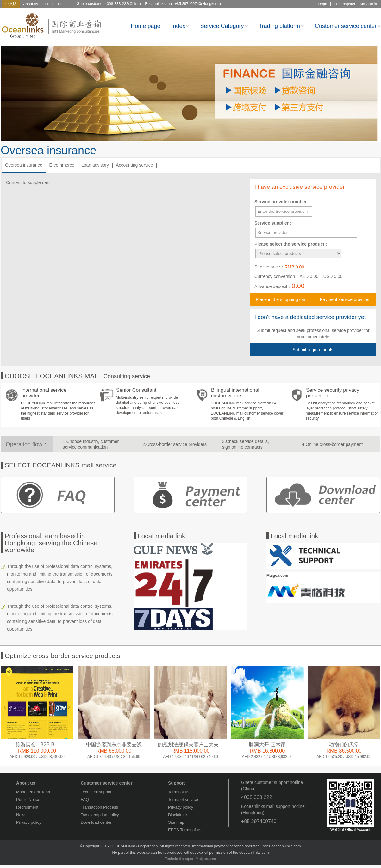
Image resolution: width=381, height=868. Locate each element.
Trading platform (281, 26)
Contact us (51, 4)
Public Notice (28, 800)
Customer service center (348, 26)
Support (177, 783)
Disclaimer (178, 815)
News (21, 815)
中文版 (11, 4)
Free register (345, 4)
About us (31, 4)
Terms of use (180, 792)
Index (180, 26)
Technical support (97, 792)
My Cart (369, 4)
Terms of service (183, 800)
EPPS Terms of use (186, 830)
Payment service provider (345, 299)
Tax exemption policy (100, 815)
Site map (176, 822)
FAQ (85, 800)
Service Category (224, 26)
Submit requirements (313, 350)
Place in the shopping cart (281, 299)
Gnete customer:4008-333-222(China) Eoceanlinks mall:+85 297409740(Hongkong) (149, 4)
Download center (96, 822)
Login (322, 4)
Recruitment (27, 807)
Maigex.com (206, 859)
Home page (145, 26)
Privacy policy (29, 822)
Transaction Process (99, 807)
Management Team (34, 792)
